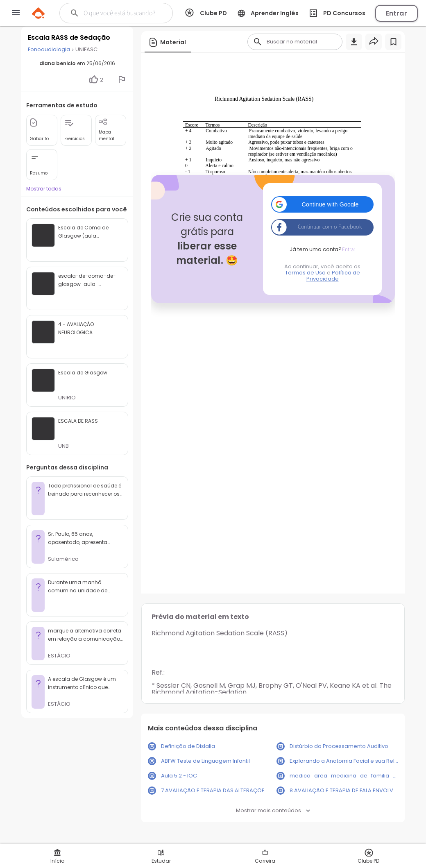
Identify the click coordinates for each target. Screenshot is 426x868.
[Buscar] (120, 13)
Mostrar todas (44, 189)
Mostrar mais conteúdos (273, 810)
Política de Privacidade (333, 276)
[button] (322, 204)
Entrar (397, 13)
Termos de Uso (305, 273)
